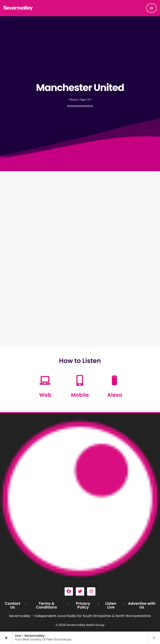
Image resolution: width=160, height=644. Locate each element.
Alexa (115, 395)
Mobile (80, 395)
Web (45, 395)
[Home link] (18, 8)
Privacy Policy (83, 605)
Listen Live (111, 605)
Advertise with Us (142, 605)
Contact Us (13, 605)
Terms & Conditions (47, 605)
